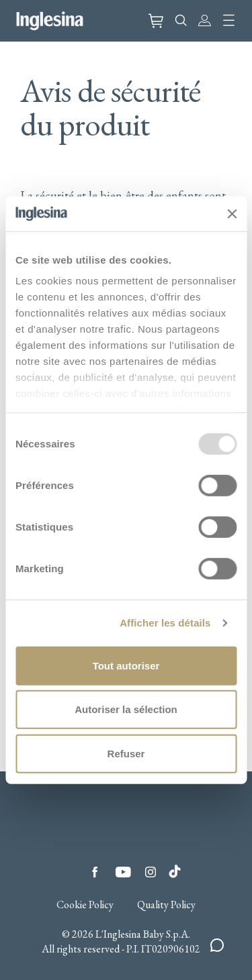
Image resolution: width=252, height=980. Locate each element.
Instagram (151, 872)
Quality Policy (166, 905)
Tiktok (175, 868)
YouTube (123, 872)
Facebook (95, 872)
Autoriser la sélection (126, 709)
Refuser (126, 754)
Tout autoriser (126, 666)
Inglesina (50, 21)
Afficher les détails (165, 623)
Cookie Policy (85, 905)
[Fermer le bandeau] (232, 213)
